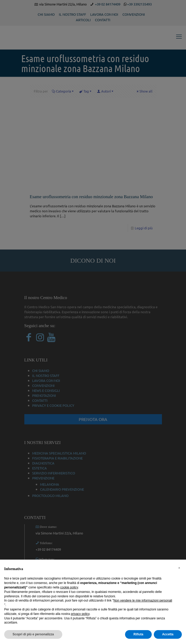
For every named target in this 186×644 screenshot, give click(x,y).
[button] (179, 568)
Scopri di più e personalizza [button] (33, 634)
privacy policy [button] (80, 614)
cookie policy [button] (69, 587)
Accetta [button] (168, 634)
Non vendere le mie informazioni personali (143, 600)
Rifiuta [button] (138, 634)
